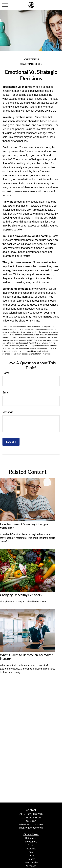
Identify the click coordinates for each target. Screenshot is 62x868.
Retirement (31, 838)
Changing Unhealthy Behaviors (21, 595)
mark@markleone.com (31, 828)
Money (31, 856)
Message (8, 412)
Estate (31, 845)
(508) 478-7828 (35, 814)
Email (6, 393)
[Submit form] (11, 442)
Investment (31, 842)
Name (6, 373)
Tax (31, 852)
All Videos (31, 866)
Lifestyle (31, 859)
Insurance (31, 849)
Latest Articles (31, 863)
